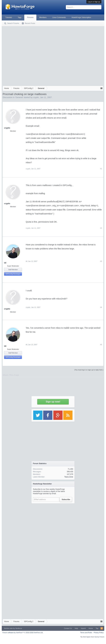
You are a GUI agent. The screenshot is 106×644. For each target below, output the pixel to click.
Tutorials (9, 17)
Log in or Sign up (94, 2)
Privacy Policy (98, 633)
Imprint (83, 628)
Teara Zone (69, 477)
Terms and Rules (86, 633)
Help (76, 628)
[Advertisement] (27, 55)
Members (43, 17)
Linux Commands (59, 17)
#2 (101, 228)
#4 (101, 307)
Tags (20, 17)
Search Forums (13, 23)
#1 (101, 169)
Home (91, 628)
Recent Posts (30, 23)
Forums (30, 17)
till (5, 263)
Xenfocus (19, 628)
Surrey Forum (99, 637)
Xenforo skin (8, 628)
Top (97, 628)
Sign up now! (53, 402)
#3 (101, 261)
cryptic (36, 97)
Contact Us (68, 628)
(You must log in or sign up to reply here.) (89, 370)
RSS (102, 628)
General (19, 97)
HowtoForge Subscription (81, 17)
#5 (101, 345)
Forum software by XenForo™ (23, 633)
